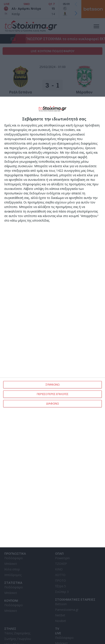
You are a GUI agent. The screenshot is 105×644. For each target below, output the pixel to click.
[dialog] (52, 322)
